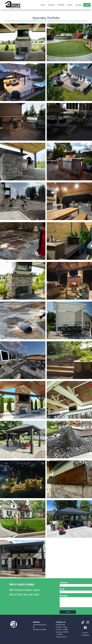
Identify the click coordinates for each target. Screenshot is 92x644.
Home (43, 5)
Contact (78, 5)
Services (51, 5)
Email (62, 589)
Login (87, 5)
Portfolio (61, 5)
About (70, 5)
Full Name (64, 583)
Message (64, 596)
